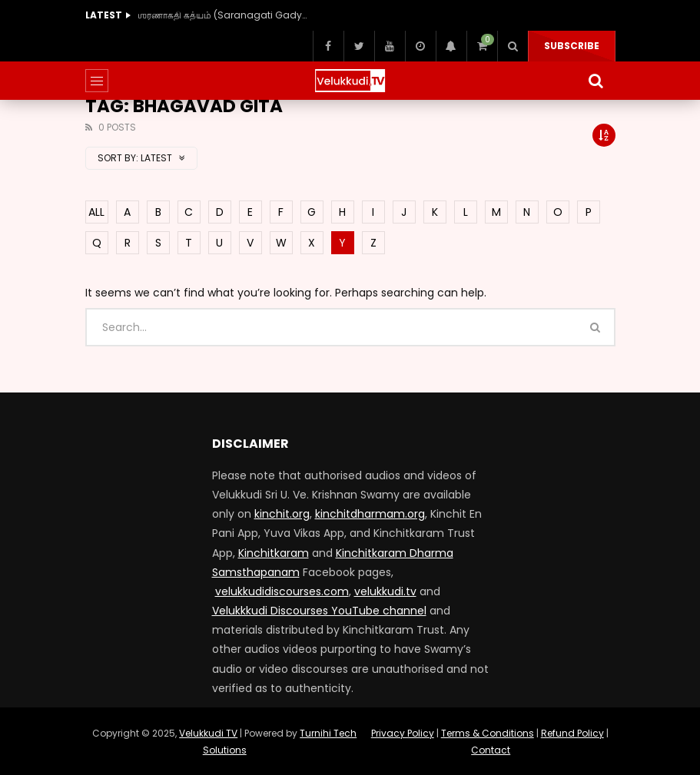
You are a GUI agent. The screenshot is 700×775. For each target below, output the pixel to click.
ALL (96, 212)
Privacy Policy (403, 733)
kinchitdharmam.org (370, 514)
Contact (491, 750)
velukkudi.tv (385, 591)
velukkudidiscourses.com (282, 591)
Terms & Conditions (488, 733)
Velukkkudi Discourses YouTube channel (319, 611)
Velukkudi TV (208, 733)
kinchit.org (282, 514)
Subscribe (572, 46)
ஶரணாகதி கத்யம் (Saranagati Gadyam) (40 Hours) (222, 15)
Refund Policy (572, 733)
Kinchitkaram (274, 553)
